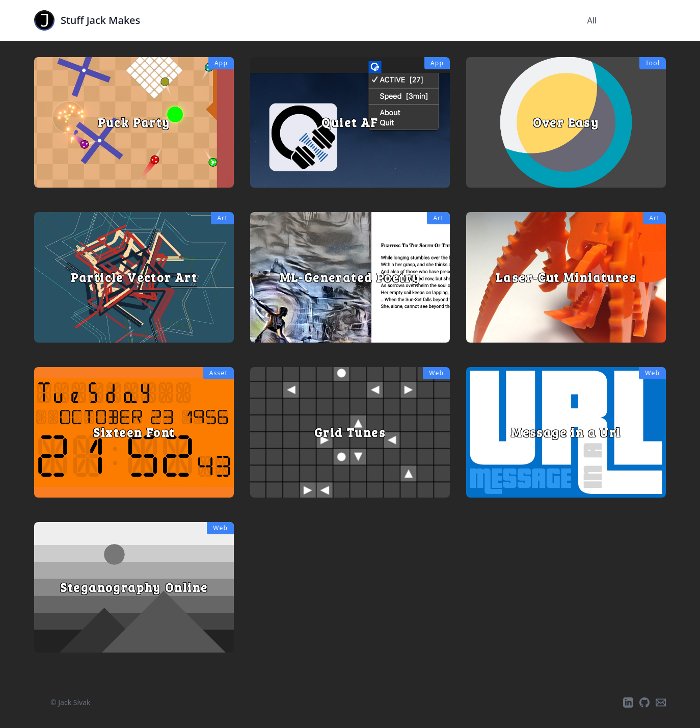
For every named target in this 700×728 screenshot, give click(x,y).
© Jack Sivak (71, 702)
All (592, 20)
